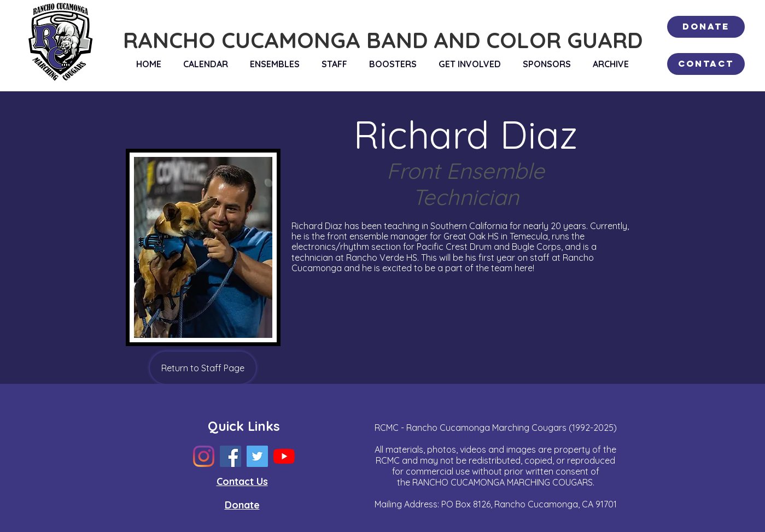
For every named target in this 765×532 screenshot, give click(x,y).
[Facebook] (230, 456)
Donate (242, 505)
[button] (275, 64)
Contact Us (242, 481)
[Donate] (706, 27)
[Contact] (706, 64)
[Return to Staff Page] (203, 368)
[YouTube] (284, 456)
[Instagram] (204, 456)
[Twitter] (257, 456)
